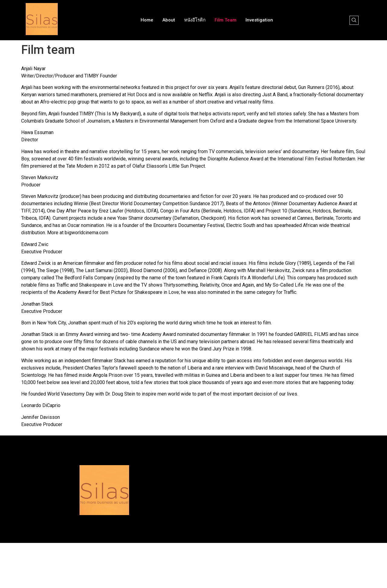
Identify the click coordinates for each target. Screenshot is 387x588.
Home (147, 20)
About (169, 20)
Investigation (259, 20)
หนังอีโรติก (195, 20)
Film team (226, 20)
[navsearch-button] (354, 20)
